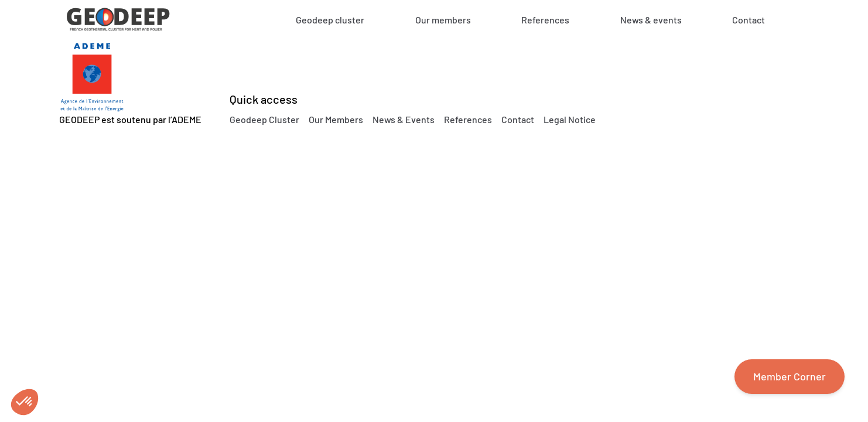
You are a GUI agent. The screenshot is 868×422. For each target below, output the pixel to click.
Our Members (336, 119)
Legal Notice (570, 119)
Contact (749, 20)
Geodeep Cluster (264, 119)
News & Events (404, 119)
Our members (443, 20)
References (545, 20)
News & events (651, 20)
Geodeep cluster (330, 20)
